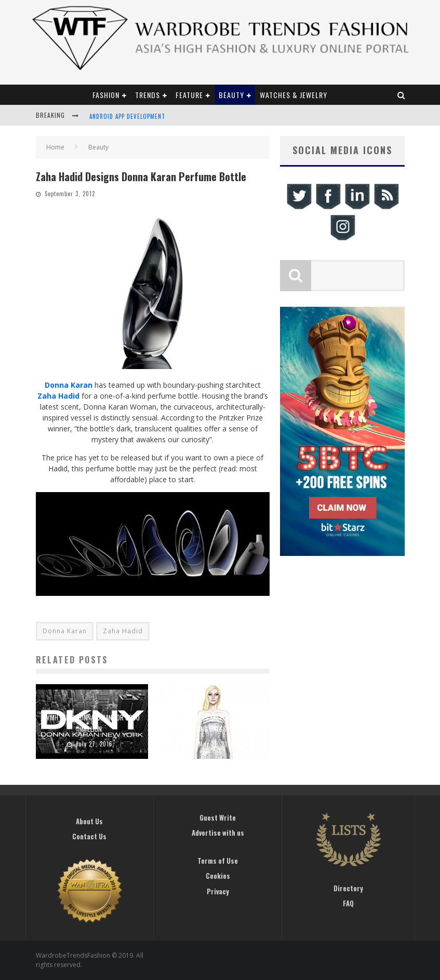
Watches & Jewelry (294, 95)
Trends (148, 95)
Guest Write (218, 818)
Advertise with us (218, 833)
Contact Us (89, 836)
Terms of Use (218, 861)
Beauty (231, 95)
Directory (348, 888)
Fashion (106, 95)
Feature (189, 95)
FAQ (348, 903)
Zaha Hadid (58, 396)
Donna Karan (69, 385)
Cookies (218, 876)
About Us (89, 821)
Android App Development (127, 116)
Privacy (218, 891)
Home (55, 147)
